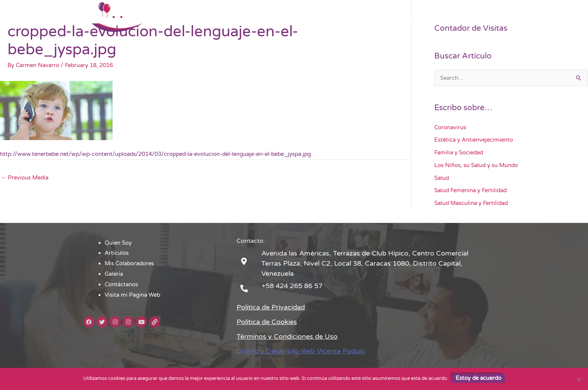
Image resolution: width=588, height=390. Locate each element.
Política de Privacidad (271, 307)
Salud (442, 178)
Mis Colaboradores (329, 17)
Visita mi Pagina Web (467, 17)
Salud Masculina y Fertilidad (471, 203)
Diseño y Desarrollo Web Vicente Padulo (301, 351)
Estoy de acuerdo (478, 378)
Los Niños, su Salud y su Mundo (476, 165)
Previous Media (25, 178)
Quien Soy (244, 17)
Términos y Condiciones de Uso (287, 336)
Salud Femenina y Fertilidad (470, 190)
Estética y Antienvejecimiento (474, 140)
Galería (374, 17)
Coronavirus (450, 127)
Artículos (281, 17)
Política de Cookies (267, 322)
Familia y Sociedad (459, 152)
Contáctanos (411, 17)
